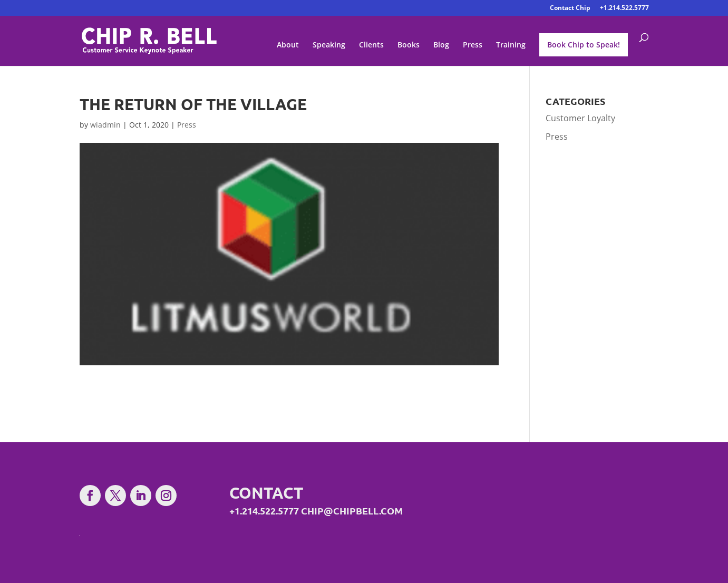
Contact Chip (570, 8)
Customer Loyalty (580, 118)
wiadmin (105, 125)
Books (409, 45)
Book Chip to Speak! (584, 45)
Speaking (329, 45)
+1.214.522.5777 (624, 8)
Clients (371, 45)
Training (511, 45)
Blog (441, 45)
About (288, 45)
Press (473, 45)
